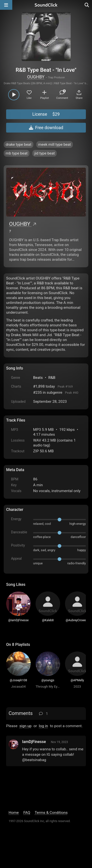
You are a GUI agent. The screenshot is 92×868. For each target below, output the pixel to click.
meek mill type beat (55, 145)
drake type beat (19, 145)
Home (14, 813)
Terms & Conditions (51, 813)
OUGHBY (36, 77)
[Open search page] (87, 5)
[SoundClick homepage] (46, 5)
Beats (38, 378)
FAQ (27, 813)
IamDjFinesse (34, 742)
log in (43, 726)
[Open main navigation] (6, 5)
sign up (26, 726)
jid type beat (45, 153)
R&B (52, 378)
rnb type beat (17, 153)
